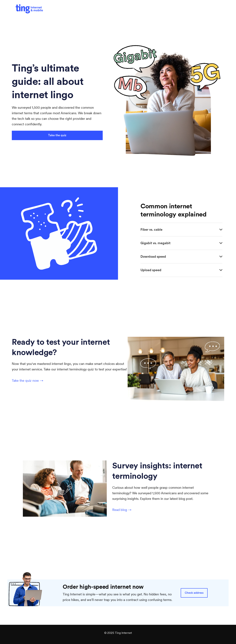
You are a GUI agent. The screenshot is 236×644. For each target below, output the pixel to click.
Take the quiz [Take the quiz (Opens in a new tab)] (57, 135)
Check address (194, 593)
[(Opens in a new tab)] (29, 9)
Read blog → (122, 510)
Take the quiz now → (28, 381)
